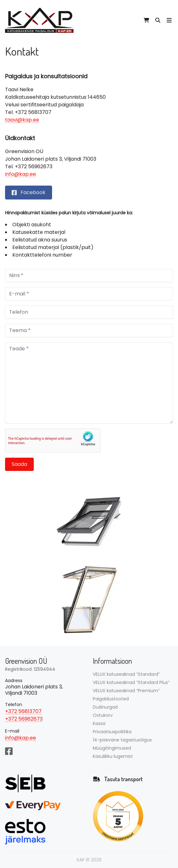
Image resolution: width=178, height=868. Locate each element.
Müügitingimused (112, 748)
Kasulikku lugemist (113, 756)
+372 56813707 (23, 711)
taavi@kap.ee (22, 120)
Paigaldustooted (111, 699)
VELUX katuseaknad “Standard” (126, 674)
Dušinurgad (105, 707)
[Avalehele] (39, 20)
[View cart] (146, 20)
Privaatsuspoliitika (112, 732)
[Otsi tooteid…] (158, 20)
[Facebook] (9, 751)
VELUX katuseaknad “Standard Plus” (131, 682)
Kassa (99, 723)
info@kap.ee (21, 174)
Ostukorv (103, 715)
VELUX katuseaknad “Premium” (126, 691)
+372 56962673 (24, 719)
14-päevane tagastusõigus (122, 740)
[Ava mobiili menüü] (169, 20)
